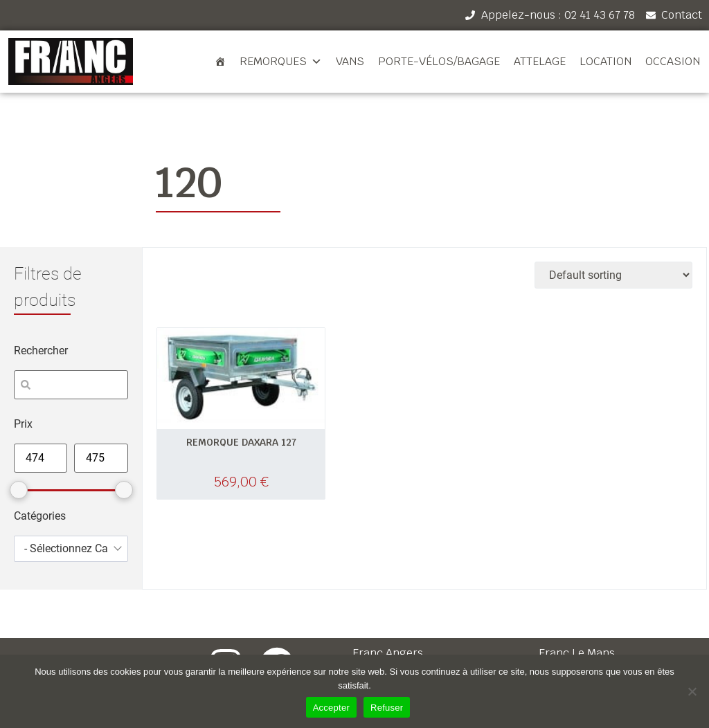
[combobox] (71, 549)
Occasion (673, 61)
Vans (350, 61)
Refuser (387, 708)
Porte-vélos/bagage (439, 61)
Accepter (331, 708)
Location (605, 61)
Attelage (540, 61)
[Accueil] (220, 62)
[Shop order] (613, 275)
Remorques (281, 62)
